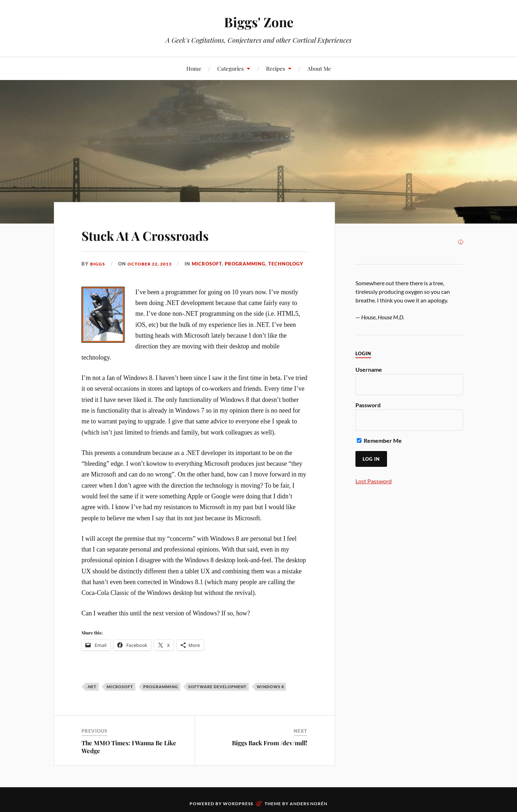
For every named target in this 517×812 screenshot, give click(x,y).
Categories (230, 68)
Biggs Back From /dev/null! (270, 752)
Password (368, 405)
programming (161, 696)
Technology (194, 273)
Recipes (276, 68)
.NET (92, 696)
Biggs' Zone (259, 22)
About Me (319, 68)
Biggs (98, 264)
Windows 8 (270, 696)
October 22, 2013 (152, 264)
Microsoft (115, 273)
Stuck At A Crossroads (162, 234)
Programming (153, 273)
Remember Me (379, 440)
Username (369, 369)
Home (194, 68)
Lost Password (374, 481)
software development (217, 696)
